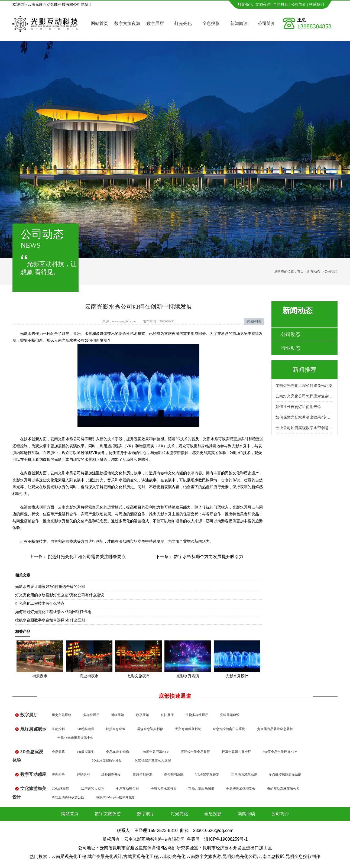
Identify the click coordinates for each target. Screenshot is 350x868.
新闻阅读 (239, 23)
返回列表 (254, 321)
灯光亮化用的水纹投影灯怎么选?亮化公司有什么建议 (60, 595)
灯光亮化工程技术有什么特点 (40, 603)
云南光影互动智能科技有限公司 (154, 839)
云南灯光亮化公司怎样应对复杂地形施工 (304, 396)
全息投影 (281, 4)
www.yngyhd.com (124, 321)
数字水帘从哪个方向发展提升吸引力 (208, 557)
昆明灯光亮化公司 (240, 856)
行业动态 (291, 348)
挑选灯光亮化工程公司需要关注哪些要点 (86, 557)
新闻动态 (314, 271)
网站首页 (99, 23)
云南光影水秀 (69, 507)
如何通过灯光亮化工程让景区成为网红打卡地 (53, 612)
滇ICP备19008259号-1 (226, 839)
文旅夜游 (263, 4)
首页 (300, 271)
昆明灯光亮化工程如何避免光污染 (304, 386)
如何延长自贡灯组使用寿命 (298, 407)
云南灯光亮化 (172, 856)
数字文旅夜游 (127, 23)
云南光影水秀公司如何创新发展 (81, 340)
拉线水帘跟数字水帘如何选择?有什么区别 (50, 620)
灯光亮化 (245, 4)
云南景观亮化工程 (69, 856)
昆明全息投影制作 (303, 856)
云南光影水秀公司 (66, 473)
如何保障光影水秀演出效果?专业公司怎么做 (304, 417)
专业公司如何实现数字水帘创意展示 (304, 428)
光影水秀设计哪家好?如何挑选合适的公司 (50, 587)
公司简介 (299, 4)
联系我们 (316, 4)
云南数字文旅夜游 (204, 856)
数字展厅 (155, 23)
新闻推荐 (304, 370)
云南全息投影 (271, 856)
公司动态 (291, 334)
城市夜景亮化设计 (105, 856)
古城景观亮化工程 (141, 856)
